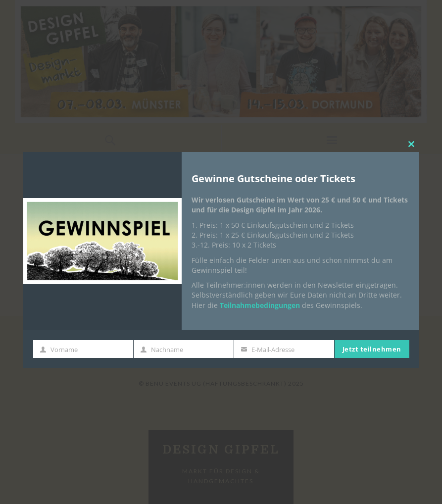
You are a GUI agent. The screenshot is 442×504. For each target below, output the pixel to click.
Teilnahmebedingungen (260, 305)
